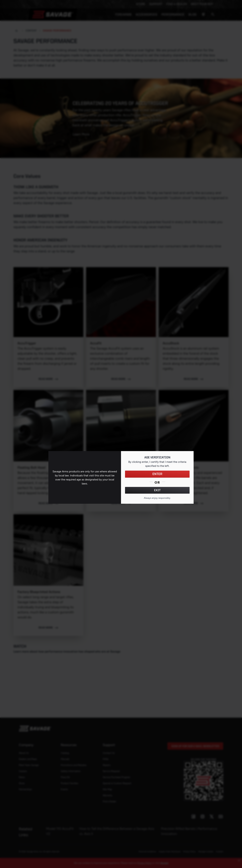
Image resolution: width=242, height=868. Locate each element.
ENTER (157, 474)
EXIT (157, 490)
